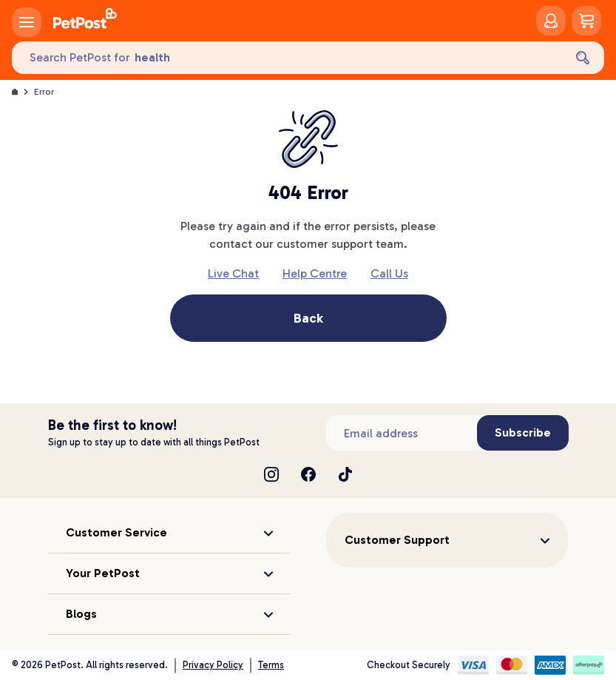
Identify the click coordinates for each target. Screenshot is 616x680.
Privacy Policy (213, 665)
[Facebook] (308, 474)
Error (44, 92)
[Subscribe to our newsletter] (402, 433)
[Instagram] (271, 474)
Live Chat (233, 273)
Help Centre (315, 273)
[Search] (583, 58)
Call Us (389, 273)
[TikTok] (345, 474)
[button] (169, 533)
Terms (271, 665)
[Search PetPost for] (288, 58)
